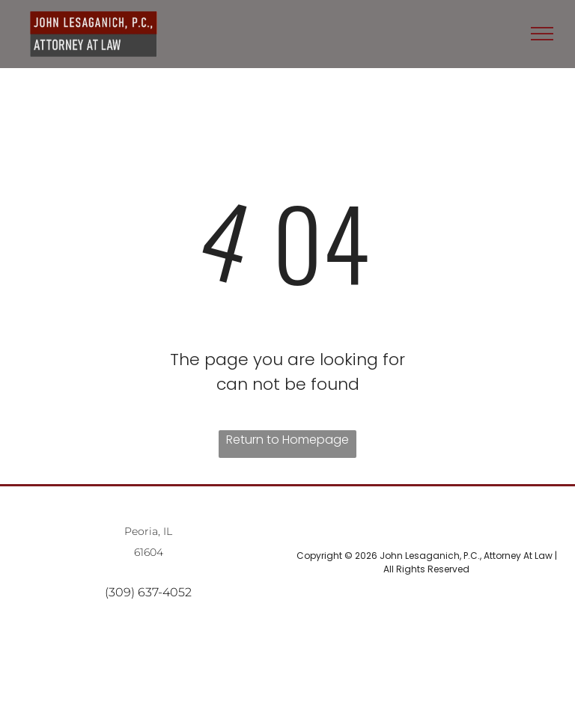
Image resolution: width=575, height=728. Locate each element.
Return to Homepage (287, 440)
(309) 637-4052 (148, 592)
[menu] (542, 34)
